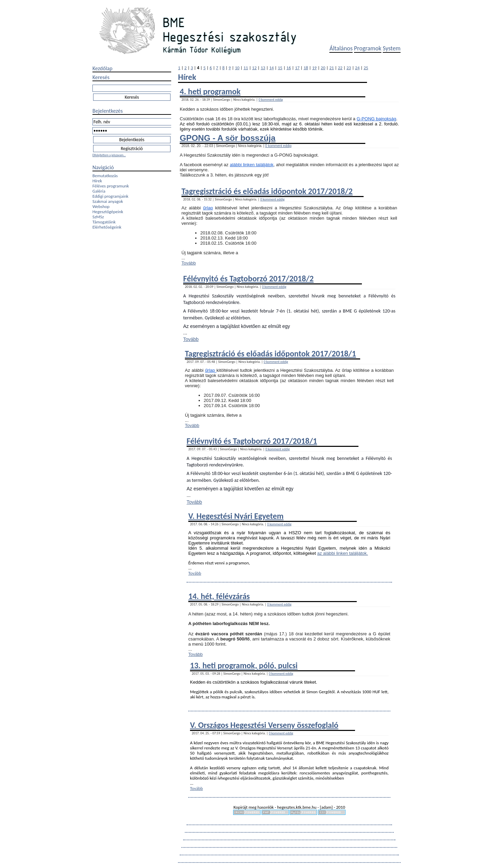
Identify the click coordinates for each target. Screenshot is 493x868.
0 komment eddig (271, 100)
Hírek (97, 181)
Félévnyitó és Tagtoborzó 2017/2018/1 (252, 441)
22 (340, 68)
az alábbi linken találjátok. (343, 553)
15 (280, 68)
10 (237, 68)
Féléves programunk (111, 186)
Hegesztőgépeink (108, 212)
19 (314, 68)
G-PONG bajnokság (377, 119)
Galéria (99, 191)
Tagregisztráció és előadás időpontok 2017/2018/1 (270, 353)
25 (366, 68)
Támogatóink (104, 222)
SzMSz (98, 217)
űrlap (208, 208)
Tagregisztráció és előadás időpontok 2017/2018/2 (267, 191)
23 (349, 68)
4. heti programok (210, 91)
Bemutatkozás (105, 176)
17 (297, 68)
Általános (341, 48)
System (392, 48)
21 (332, 68)
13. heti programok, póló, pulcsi (244, 665)
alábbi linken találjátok (252, 165)
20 (323, 68)
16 (289, 68)
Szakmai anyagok (108, 201)
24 (357, 68)
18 (306, 68)
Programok (368, 48)
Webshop (101, 206)
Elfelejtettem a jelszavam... (109, 155)
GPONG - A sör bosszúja (228, 138)
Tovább (189, 263)
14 (271, 68)
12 (254, 68)
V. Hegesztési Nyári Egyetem (236, 516)
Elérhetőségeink (107, 227)
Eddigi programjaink (110, 196)
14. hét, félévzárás (219, 596)
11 (246, 68)
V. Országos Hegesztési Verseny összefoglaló (264, 725)
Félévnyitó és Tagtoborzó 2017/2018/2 (248, 278)
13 (263, 68)
